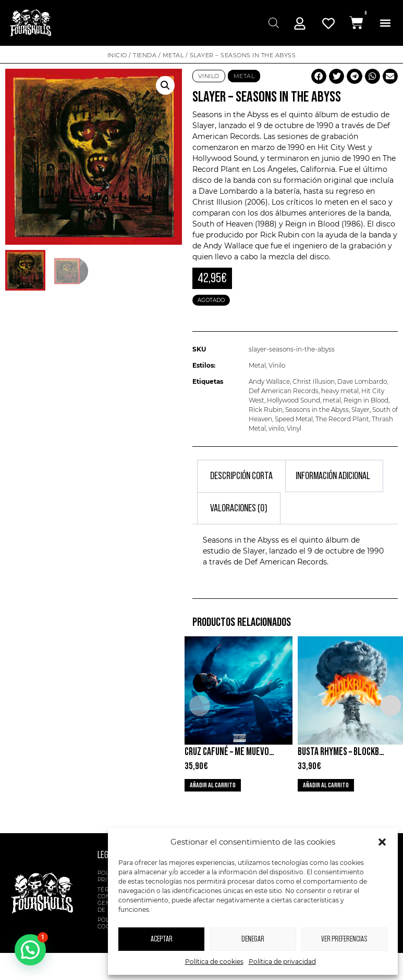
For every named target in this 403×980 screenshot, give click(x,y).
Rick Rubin (266, 410)
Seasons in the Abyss (317, 410)
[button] (382, 842)
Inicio (117, 55)
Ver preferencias (344, 939)
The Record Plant (342, 419)
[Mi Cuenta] (300, 23)
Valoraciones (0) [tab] (239, 508)
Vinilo (209, 76)
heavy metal (340, 391)
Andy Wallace (269, 381)
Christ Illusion (314, 381)
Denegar (253, 939)
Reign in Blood (366, 400)
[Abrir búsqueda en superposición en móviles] (272, 23)
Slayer (361, 410)
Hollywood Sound (294, 400)
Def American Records (284, 391)
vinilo (276, 428)
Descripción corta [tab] (241, 476)
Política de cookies (214, 962)
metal (332, 400)
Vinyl (294, 428)
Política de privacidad (282, 962)
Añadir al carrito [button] (213, 785)
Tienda (145, 55)
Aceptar (162, 939)
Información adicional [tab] (333, 476)
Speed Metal (294, 419)
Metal (173, 55)
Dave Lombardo (362, 381)
